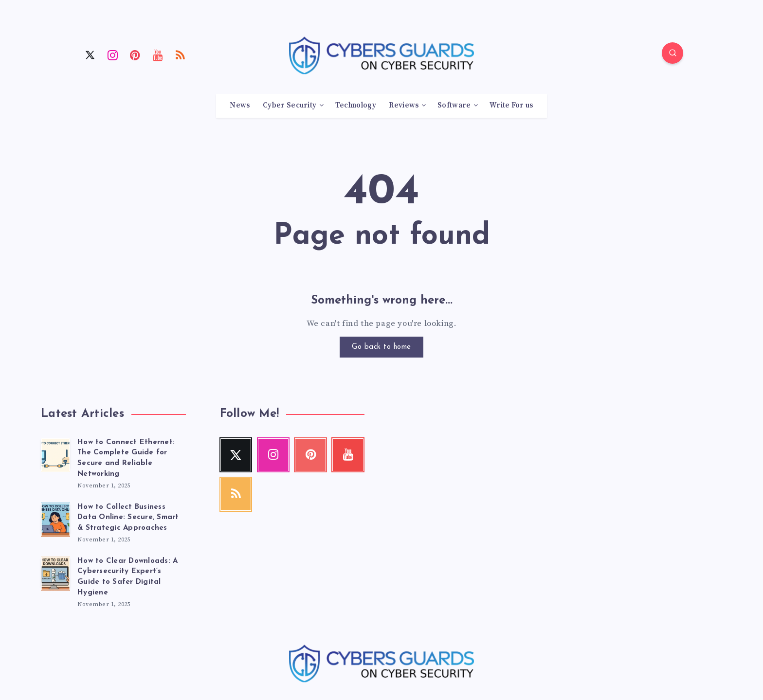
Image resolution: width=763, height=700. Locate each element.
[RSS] (181, 54)
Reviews (404, 106)
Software (454, 106)
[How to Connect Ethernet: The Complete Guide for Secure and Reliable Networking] (55, 453)
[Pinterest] (135, 54)
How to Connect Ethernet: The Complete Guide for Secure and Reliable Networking (126, 458)
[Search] (672, 53)
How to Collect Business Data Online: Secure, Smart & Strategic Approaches (128, 518)
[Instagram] (113, 54)
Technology (356, 106)
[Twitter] (90, 54)
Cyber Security (290, 106)
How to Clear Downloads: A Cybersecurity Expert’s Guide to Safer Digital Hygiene (127, 577)
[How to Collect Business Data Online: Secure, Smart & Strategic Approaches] (55, 518)
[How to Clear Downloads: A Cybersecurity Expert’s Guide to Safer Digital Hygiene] (55, 572)
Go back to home (381, 347)
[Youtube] (158, 54)
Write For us (511, 106)
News (240, 106)
